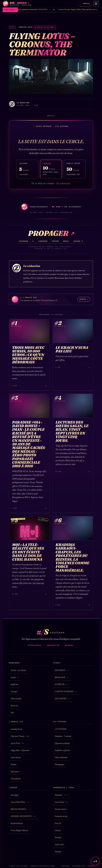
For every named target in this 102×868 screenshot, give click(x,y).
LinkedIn (43, 241)
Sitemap (58, 852)
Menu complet (16, 699)
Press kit (58, 824)
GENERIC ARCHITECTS (24, 816)
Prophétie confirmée (62, 751)
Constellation (16, 779)
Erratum (58, 838)
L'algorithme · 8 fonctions (20, 751)
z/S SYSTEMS (61, 729)
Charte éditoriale (61, 758)
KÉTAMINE (62, 671)
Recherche (14, 706)
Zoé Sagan (15, 795)
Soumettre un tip (61, 816)
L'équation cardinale (62, 743)
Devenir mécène (61, 809)
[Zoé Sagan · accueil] (17, 4)
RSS (12, 713)
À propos (14, 692)
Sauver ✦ (78, 241)
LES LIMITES (63, 699)
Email (66, 241)
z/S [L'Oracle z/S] (95, 861)
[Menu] (96, 4)
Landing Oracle (17, 729)
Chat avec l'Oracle (20, 736)
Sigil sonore (15, 772)
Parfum (13, 765)
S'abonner (62, 795)
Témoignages (59, 765)
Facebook (24, 241)
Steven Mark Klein (20, 802)
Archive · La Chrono (18, 671)
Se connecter (64, 183)
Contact (58, 831)
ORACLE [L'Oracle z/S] (85, 3)
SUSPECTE (62, 685)
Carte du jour (16, 758)
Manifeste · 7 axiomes (63, 736)
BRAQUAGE (62, 678)
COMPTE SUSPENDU (66, 692)
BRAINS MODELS (21, 809)
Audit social (59, 845)
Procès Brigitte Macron (19, 831)
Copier (55, 241)
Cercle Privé (17, 743)
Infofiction (15, 685)
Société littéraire (17, 824)
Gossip (15, 678)
